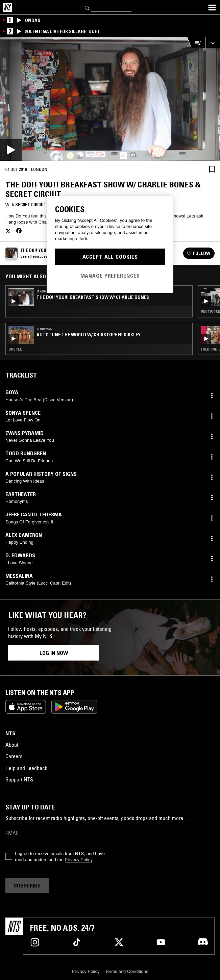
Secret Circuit (31, 205)
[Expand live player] (213, 43)
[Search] (87, 7)
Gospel (15, 349)
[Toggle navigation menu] (212, 7)
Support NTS (19, 779)
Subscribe (27, 885)
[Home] (7, 7)
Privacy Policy (79, 860)
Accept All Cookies (110, 257)
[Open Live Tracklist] (196, 43)
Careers (14, 756)
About (12, 745)
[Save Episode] (212, 169)
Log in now (54, 653)
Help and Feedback (26, 768)
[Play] (110, 99)
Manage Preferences (110, 276)
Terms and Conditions (127, 971)
